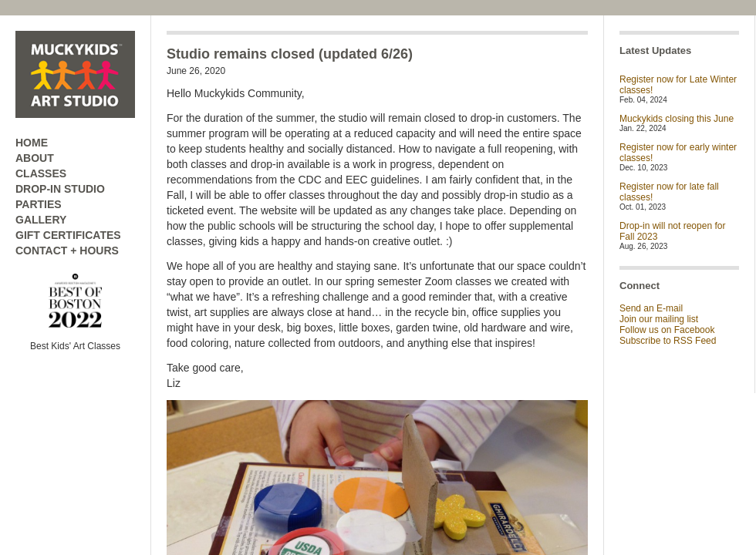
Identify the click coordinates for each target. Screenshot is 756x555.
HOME (32, 143)
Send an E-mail (651, 308)
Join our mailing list (659, 319)
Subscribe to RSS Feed (668, 341)
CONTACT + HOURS (67, 251)
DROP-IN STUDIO (60, 189)
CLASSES (41, 173)
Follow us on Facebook (667, 330)
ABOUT (35, 158)
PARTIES (39, 204)
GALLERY (41, 220)
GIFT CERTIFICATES (68, 235)
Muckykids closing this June (677, 119)
